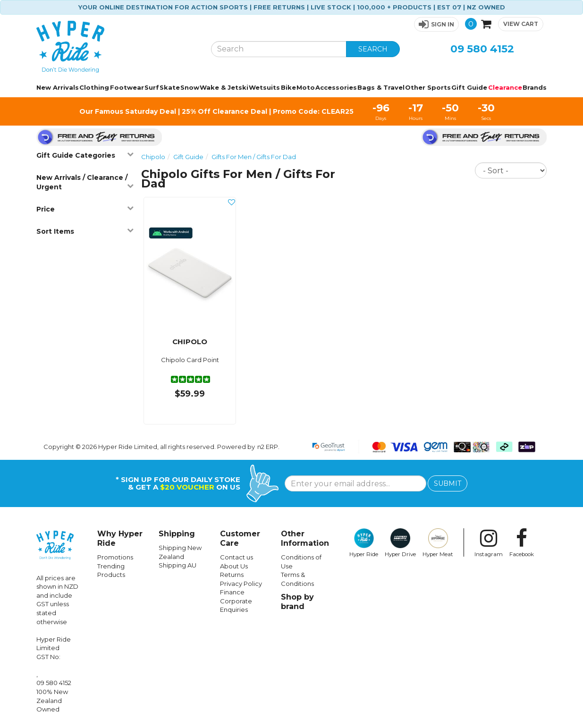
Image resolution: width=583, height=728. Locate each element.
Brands (535, 87)
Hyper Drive (400, 543)
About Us (234, 566)
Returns (232, 575)
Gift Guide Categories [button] (85, 155)
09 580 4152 (482, 49)
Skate (170, 87)
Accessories (336, 87)
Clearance (505, 87)
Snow (190, 87)
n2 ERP (268, 447)
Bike (288, 87)
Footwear (127, 87)
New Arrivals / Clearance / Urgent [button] (85, 182)
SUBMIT (448, 483)
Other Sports (428, 87)
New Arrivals (58, 87)
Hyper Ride (364, 543)
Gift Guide (469, 87)
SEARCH (373, 49)
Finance (232, 592)
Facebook (522, 543)
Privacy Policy (241, 584)
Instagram (489, 543)
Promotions (115, 557)
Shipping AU (177, 565)
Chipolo (153, 157)
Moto (306, 87)
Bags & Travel (381, 87)
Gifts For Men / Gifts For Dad (254, 157)
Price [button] (85, 209)
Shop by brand (297, 602)
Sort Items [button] (85, 231)
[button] (436, 24)
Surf (152, 87)
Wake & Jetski (224, 87)
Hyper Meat (438, 543)
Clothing (94, 87)
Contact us (237, 557)
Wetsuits (264, 87)
